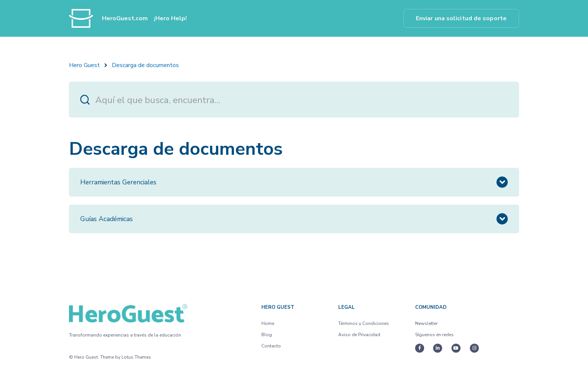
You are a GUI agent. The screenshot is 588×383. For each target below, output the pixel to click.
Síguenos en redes (434, 335)
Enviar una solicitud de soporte (461, 18)
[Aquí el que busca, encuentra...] (294, 99)
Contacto (271, 346)
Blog (267, 335)
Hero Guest (84, 65)
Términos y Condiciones (364, 323)
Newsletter (426, 323)
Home (268, 323)
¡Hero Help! (170, 18)
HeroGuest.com (125, 18)
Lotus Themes (136, 357)
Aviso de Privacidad (359, 335)
